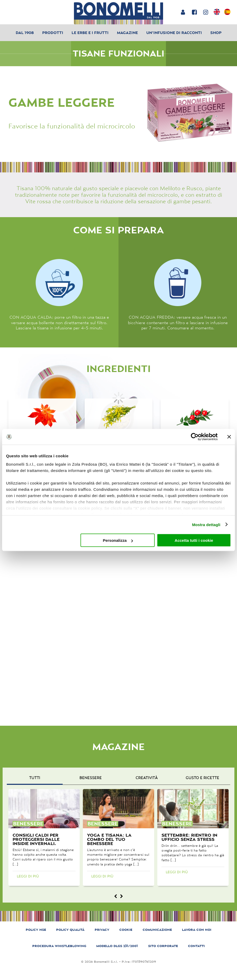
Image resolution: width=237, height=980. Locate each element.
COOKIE (126, 930)
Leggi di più (28, 876)
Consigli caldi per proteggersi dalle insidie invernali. (36, 839)
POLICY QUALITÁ (70, 930)
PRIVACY (102, 930)
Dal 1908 (25, 33)
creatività (147, 778)
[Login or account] (183, 12)
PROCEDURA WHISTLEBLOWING (59, 946)
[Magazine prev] (116, 896)
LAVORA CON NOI (197, 930)
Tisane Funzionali (118, 53)
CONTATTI (196, 946)
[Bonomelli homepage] (118, 13)
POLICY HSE (36, 930)
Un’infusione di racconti (174, 33)
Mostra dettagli (206, 524)
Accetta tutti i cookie (194, 540)
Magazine (127, 33)
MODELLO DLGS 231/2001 (117, 946)
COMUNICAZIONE (157, 930)
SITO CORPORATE (163, 946)
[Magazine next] (121, 896)
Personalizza (118, 540)
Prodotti (53, 33)
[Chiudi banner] (229, 437)
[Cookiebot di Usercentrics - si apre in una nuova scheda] (195, 437)
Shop (216, 33)
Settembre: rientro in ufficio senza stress (189, 837)
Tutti (35, 778)
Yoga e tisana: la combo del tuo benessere (109, 839)
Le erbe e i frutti (90, 33)
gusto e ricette (202, 778)
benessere (91, 778)
